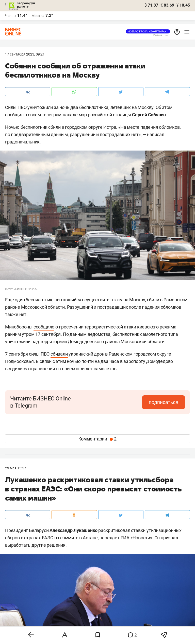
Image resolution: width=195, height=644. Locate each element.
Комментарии (97, 439)
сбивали (59, 354)
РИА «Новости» (136, 538)
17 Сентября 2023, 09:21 (25, 54)
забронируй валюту (26, 5)
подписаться (164, 402)
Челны (11, 16)
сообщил (14, 115)
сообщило (44, 327)
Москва (38, 16)
